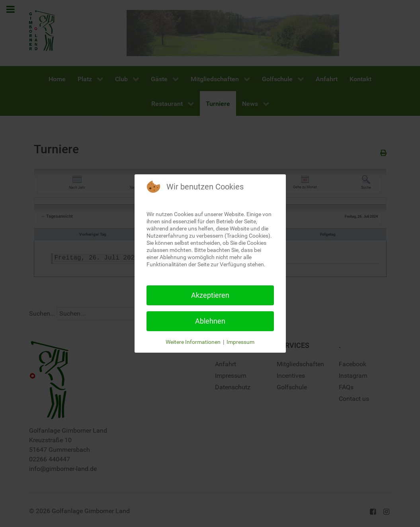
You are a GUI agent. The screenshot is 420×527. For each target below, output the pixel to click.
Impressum (240, 342)
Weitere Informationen (193, 342)
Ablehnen (210, 321)
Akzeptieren (210, 295)
